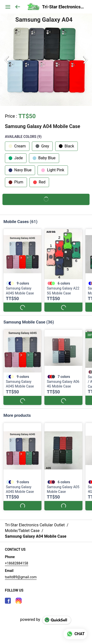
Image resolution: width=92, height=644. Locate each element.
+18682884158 (17, 559)
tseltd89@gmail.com (21, 572)
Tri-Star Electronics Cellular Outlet (63, 7)
